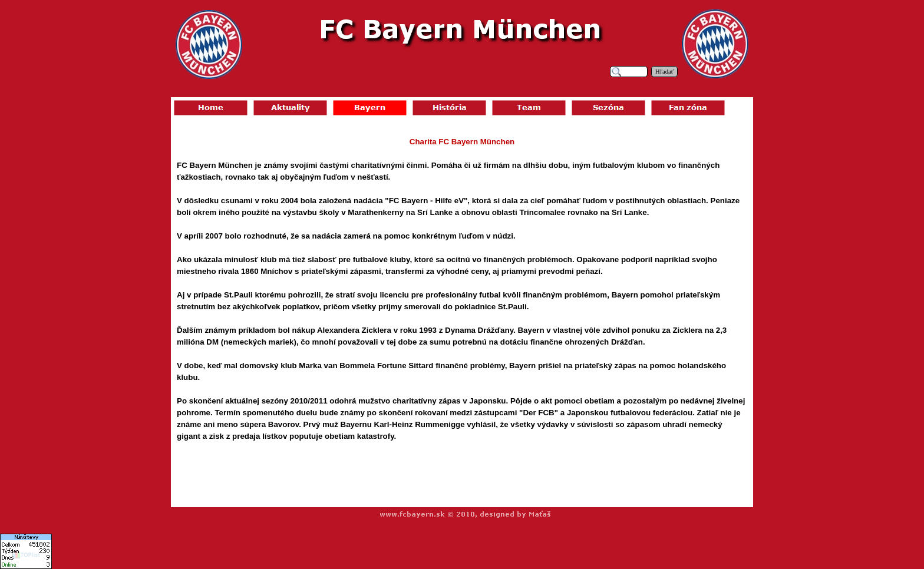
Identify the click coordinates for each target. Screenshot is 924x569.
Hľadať (664, 72)
